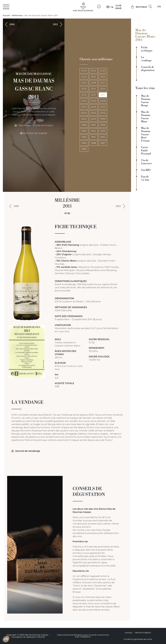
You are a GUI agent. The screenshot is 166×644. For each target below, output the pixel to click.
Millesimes (17, 15)
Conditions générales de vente (138, 639)
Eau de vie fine (145, 178)
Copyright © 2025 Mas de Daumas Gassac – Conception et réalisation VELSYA (28, 636)
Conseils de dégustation (148, 69)
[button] (150, 7)
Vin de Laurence (147, 162)
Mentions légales (143, 633)
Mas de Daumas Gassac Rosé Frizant (146, 134)
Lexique (129, 633)
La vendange (146, 59)
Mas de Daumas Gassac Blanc (146, 117)
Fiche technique (147, 49)
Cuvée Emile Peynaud (146, 151)
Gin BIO (146, 170)
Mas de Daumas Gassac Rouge (146, 101)
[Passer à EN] (159, 7)
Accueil (6, 15)
